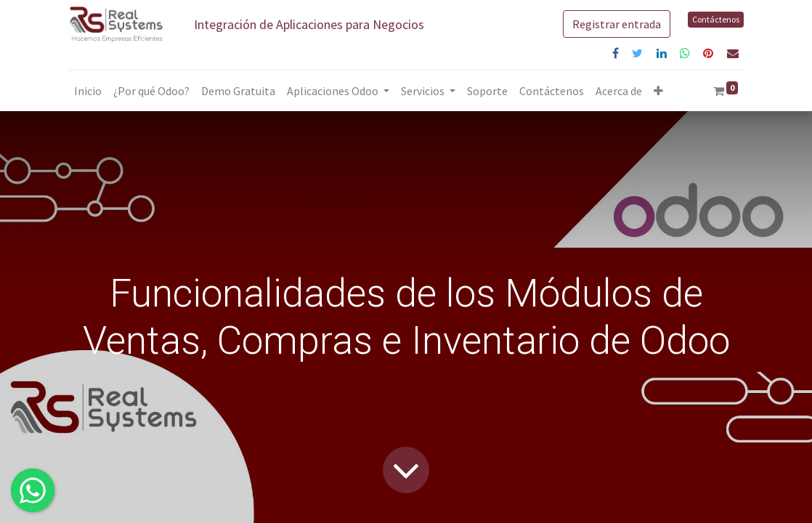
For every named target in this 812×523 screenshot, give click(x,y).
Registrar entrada (617, 24)
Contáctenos (716, 19)
